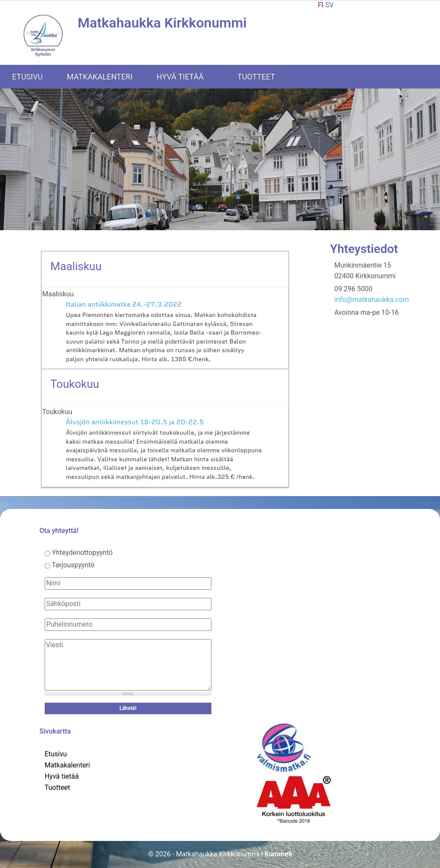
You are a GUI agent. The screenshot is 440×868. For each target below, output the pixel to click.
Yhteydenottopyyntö (82, 553)
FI (320, 5)
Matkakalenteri (100, 77)
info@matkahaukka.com (372, 300)
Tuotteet (262, 77)
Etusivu (27, 77)
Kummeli (278, 854)
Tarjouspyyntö (73, 565)
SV (330, 5)
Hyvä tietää (186, 77)
